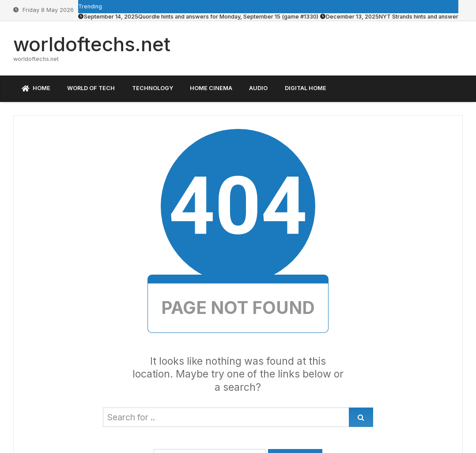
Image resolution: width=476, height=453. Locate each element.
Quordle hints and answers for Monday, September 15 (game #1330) (198, 17)
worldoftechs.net (92, 44)
